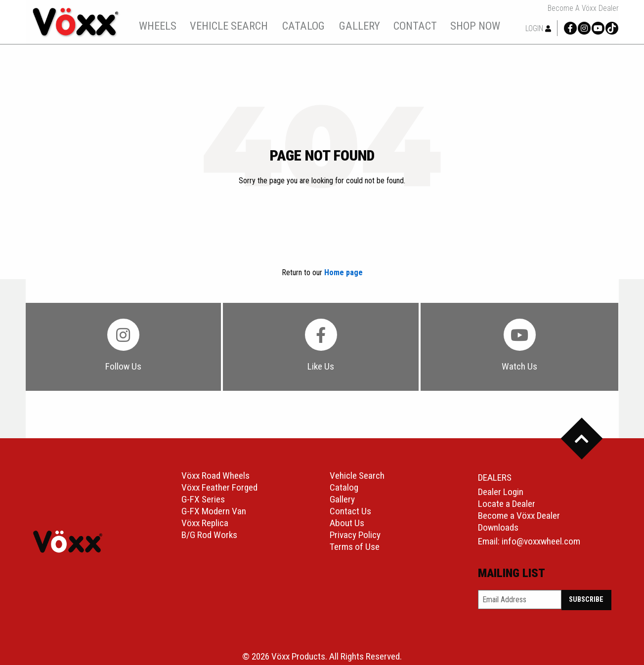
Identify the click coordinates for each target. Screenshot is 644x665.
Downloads (498, 527)
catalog (303, 26)
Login (538, 28)
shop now (475, 26)
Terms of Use (355, 547)
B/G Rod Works (209, 535)
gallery (360, 26)
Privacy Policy (355, 535)
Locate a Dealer (507, 504)
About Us (347, 523)
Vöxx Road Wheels (215, 476)
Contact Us (350, 511)
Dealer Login (501, 492)
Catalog (344, 487)
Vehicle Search (357, 476)
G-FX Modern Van (214, 511)
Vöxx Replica (205, 523)
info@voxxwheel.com (541, 541)
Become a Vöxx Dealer (583, 8)
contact (415, 26)
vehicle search (229, 26)
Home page (343, 272)
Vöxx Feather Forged (219, 487)
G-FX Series (203, 499)
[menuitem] (158, 26)
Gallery (342, 499)
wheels (158, 26)
